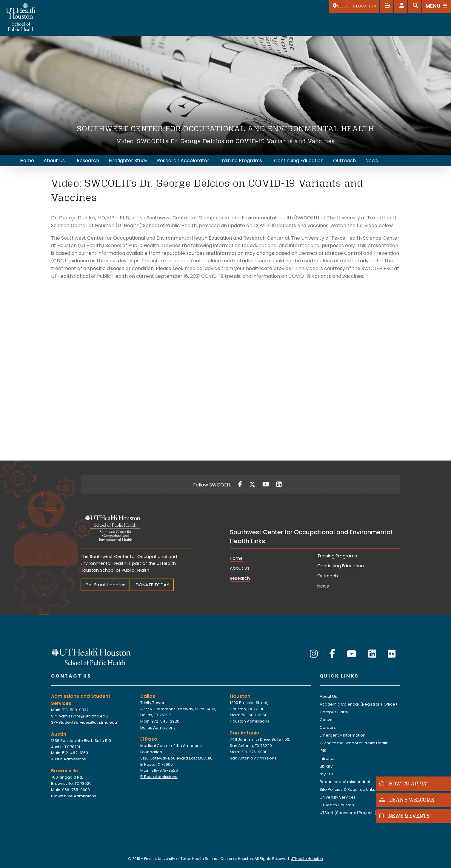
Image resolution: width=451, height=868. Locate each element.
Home (236, 558)
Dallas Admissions (158, 727)
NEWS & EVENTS (404, 816)
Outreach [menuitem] (344, 161)
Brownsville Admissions (74, 796)
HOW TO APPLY (403, 783)
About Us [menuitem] (54, 161)
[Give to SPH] (387, 7)
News (323, 586)
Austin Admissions (69, 759)
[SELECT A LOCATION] (354, 7)
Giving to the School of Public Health (354, 743)
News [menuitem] (372, 161)
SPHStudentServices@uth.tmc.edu (84, 722)
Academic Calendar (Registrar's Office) (358, 704)
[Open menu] (437, 7)
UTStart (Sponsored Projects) (348, 813)
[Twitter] (252, 484)
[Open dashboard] (401, 7)
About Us (240, 568)
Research (240, 578)
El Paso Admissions (159, 777)
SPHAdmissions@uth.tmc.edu (79, 716)
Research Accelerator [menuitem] (183, 161)
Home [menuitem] (27, 161)
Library (326, 766)
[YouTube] (266, 484)
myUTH (326, 774)
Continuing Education (341, 566)
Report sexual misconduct (345, 782)
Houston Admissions (250, 721)
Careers (328, 727)
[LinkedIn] (279, 484)
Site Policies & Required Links (347, 789)
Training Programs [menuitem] (240, 161)
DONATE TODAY (153, 585)
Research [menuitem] (88, 161)
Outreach (328, 576)
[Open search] (415, 7)
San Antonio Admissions (253, 758)
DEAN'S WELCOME (407, 800)
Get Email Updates (105, 585)
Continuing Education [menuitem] (299, 161)
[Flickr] (392, 654)
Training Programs (337, 556)
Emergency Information (343, 735)
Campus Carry (334, 712)
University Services (338, 797)
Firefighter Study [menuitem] (128, 161)
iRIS (323, 751)
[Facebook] (240, 484)
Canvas (327, 720)
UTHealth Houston (337, 805)
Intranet (327, 758)
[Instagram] (314, 654)
